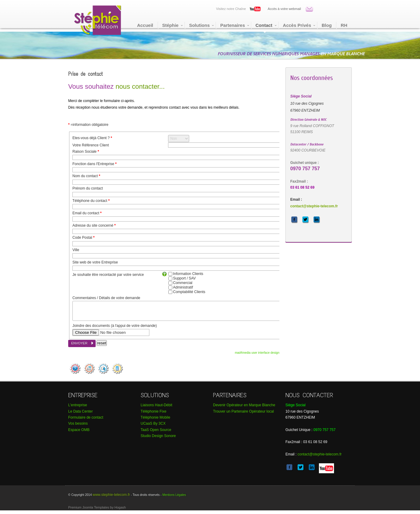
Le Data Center (80, 415)
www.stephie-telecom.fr (111, 498)
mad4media (243, 356)
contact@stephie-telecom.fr (314, 206)
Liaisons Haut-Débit (156, 409)
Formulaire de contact (86, 421)
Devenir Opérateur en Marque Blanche (244, 409)
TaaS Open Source (156, 433)
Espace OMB (79, 433)
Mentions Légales (174, 498)
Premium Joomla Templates (89, 511)
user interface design (265, 356)
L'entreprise (78, 409)
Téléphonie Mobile (155, 421)
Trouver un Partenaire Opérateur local (243, 415)
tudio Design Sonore (158, 439)
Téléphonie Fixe (153, 415)
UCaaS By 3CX (153, 427)
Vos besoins (78, 427)
